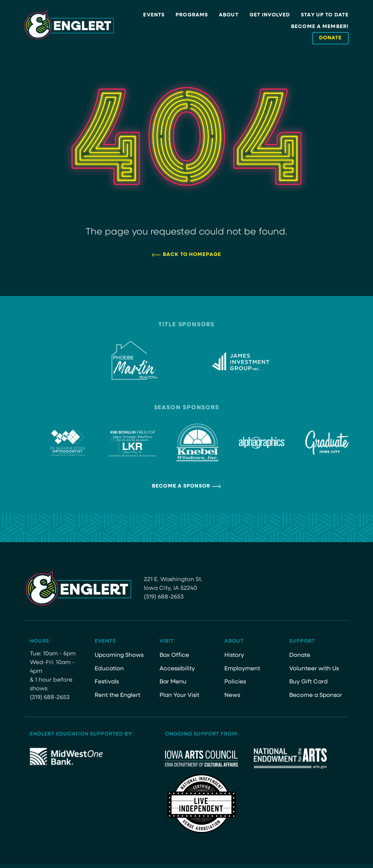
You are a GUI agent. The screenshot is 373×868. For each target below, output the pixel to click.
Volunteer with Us (314, 669)
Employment (242, 669)
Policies (235, 682)
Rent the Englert (117, 695)
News (232, 695)
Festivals (107, 682)
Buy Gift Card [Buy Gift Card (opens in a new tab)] (309, 682)
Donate (300, 655)
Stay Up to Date (325, 15)
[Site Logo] (69, 25)
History (234, 655)
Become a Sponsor (181, 486)
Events (154, 15)
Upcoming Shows (119, 655)
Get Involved (270, 15)
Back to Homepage (192, 255)
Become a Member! (320, 27)
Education (109, 669)
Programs (192, 15)
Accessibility (177, 669)
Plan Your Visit (179, 695)
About (229, 15)
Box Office (174, 655)
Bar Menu (173, 682)
